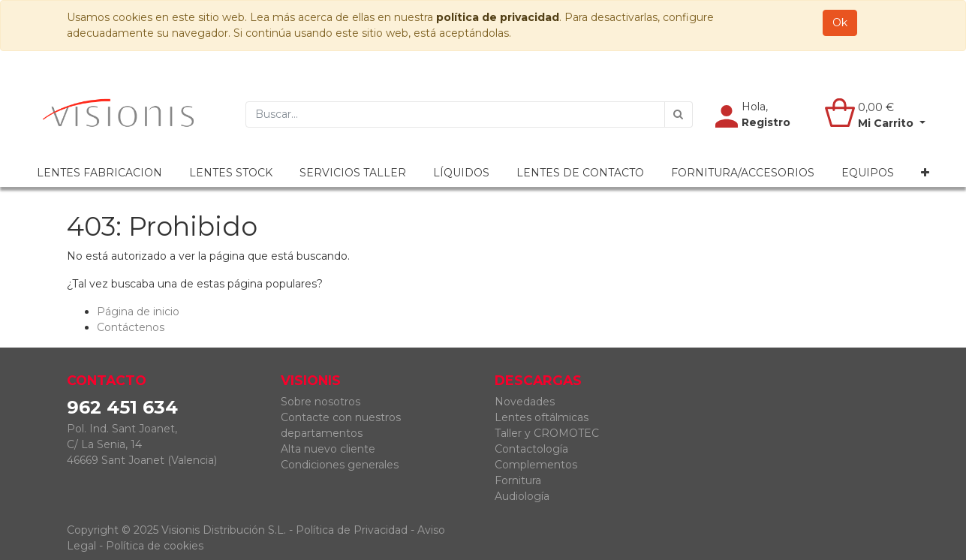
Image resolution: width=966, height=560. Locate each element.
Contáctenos (131, 327)
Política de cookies (155, 546)
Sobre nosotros (320, 402)
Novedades (525, 402)
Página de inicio (138, 312)
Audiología (522, 496)
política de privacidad (498, 17)
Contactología (531, 449)
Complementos (536, 465)
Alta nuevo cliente (328, 449)
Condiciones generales (340, 465)
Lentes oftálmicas (542, 417)
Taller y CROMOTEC (547, 433)
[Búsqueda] (679, 114)
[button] (925, 173)
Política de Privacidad (352, 530)
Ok (840, 23)
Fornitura (518, 480)
